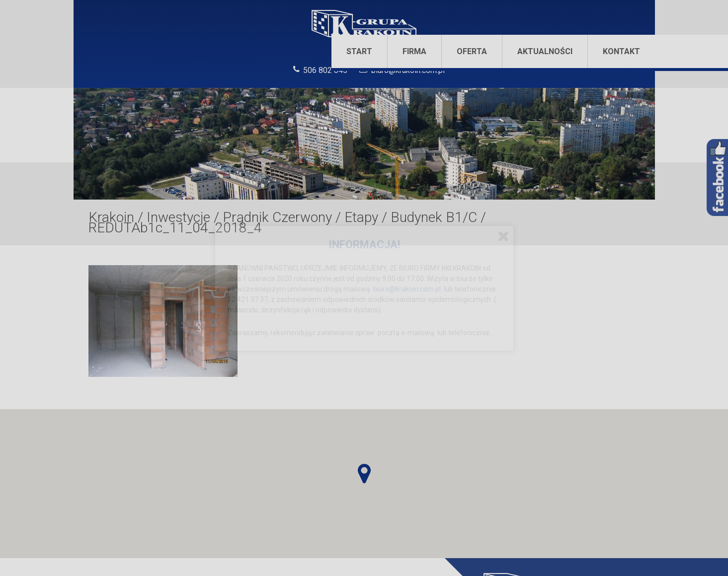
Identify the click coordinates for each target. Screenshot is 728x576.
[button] (364, 474)
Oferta (472, 51)
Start (359, 51)
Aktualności (545, 51)
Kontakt (621, 51)
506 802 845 (325, 70)
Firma (414, 51)
